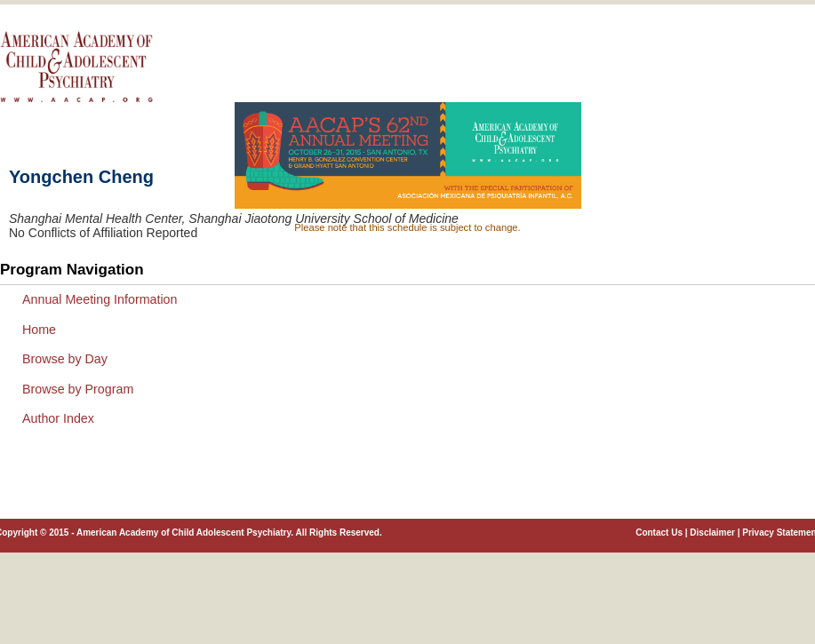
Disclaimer (712, 533)
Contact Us (659, 533)
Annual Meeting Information (100, 299)
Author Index (58, 418)
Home (39, 330)
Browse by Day (65, 359)
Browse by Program (78, 389)
